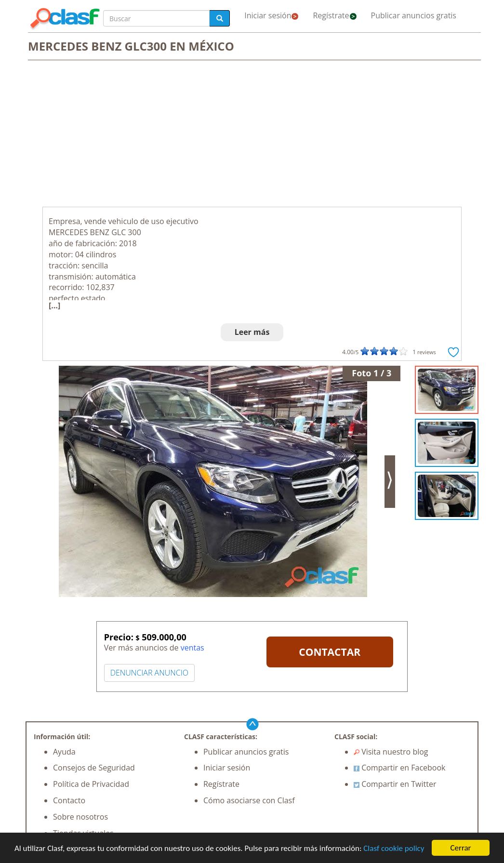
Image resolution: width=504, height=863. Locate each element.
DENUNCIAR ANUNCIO (149, 673)
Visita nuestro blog (391, 752)
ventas (192, 648)
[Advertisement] (252, 134)
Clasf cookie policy (394, 848)
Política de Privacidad (91, 784)
